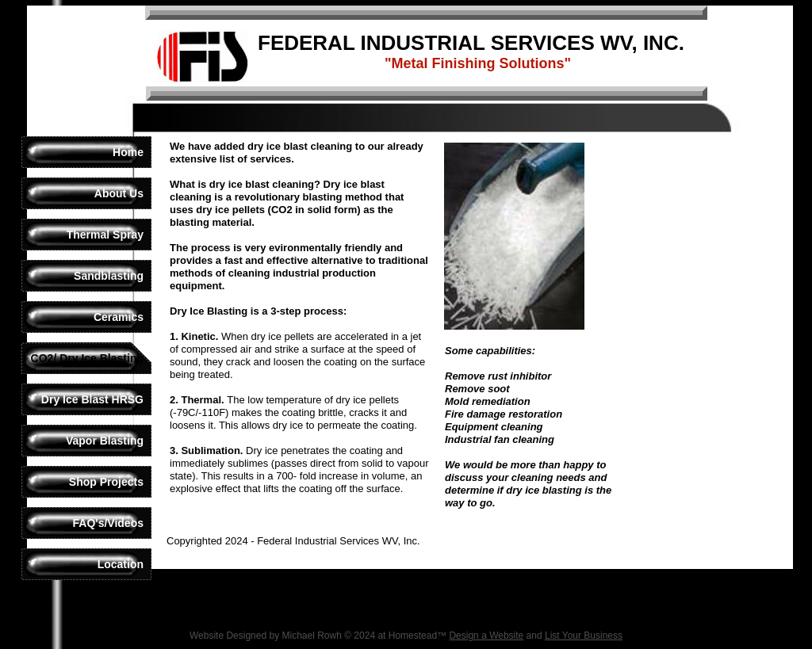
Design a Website (486, 636)
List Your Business (584, 636)
